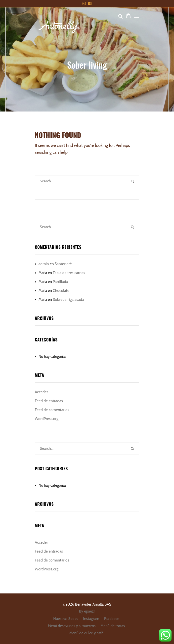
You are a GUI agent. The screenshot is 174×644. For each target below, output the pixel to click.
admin (44, 264)
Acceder (41, 392)
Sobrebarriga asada (68, 300)
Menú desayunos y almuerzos (72, 626)
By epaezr (87, 611)
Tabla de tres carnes (69, 273)
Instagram (91, 619)
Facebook (112, 619)
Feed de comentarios (52, 410)
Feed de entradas (49, 401)
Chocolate (61, 291)
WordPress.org (47, 419)
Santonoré (63, 264)
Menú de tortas (113, 626)
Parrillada (60, 282)
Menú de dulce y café (86, 633)
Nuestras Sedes (66, 619)
